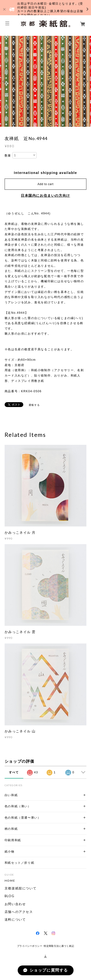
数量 (8, 156)
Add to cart (46, 184)
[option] (45, 81)
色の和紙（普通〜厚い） (23, 818)
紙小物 (10, 851)
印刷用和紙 (13, 840)
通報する (34, 405)
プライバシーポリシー (30, 946)
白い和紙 (11, 795)
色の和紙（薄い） (18, 806)
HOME (10, 881)
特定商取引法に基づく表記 (59, 946)
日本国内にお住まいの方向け (45, 196)
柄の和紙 (11, 829)
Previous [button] (5, 81)
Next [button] (86, 81)
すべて (14, 772)
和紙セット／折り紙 (19, 863)
